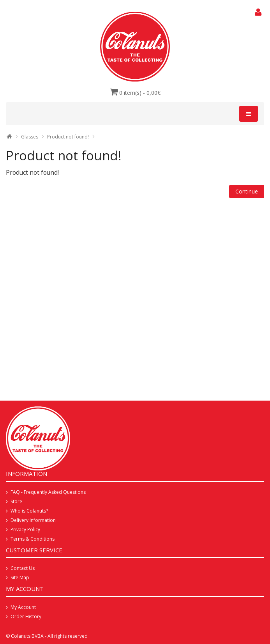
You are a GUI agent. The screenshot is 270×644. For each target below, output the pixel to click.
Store (16, 501)
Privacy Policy (25, 530)
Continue (247, 191)
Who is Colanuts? (29, 511)
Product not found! (68, 137)
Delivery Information (33, 520)
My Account (23, 607)
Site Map (20, 577)
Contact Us (23, 568)
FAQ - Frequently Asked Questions (48, 492)
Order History (26, 617)
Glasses (30, 137)
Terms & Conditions (33, 539)
